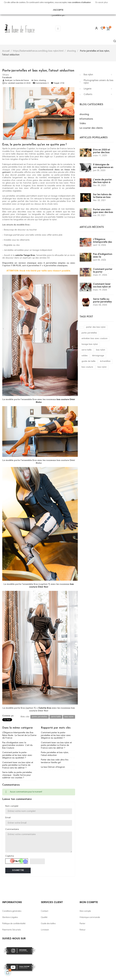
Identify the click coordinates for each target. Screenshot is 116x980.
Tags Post (86, 317)
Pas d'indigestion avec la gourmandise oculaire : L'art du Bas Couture (17, 745)
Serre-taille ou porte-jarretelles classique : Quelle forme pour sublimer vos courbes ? (17, 775)
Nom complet (12, 806)
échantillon (105, 361)
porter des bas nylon (96, 327)
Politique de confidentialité (14, 924)
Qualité (44, 917)
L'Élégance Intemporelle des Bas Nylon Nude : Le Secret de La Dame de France (19, 735)
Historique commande (90, 917)
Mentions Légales (10, 917)
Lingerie (88, 89)
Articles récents (92, 227)
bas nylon (101, 350)
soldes (85, 356)
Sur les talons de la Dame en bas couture (102, 197)
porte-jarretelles (89, 333)
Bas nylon (88, 75)
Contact (45, 911)
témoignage (98, 356)
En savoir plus (102, 3)
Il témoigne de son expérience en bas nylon (103, 167)
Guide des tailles (48, 924)
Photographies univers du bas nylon (99, 82)
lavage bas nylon (90, 344)
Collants (88, 94)
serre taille (87, 350)
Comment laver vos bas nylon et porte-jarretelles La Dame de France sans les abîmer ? (18, 765)
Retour (83, 930)
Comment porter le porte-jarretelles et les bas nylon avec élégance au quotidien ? (17, 755)
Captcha (10, 856)
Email (8, 818)
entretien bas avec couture (94, 339)
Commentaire (12, 829)
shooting (42, 80)
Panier (82, 924)
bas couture (87, 367)
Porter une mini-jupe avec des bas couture (103, 212)
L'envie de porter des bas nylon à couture (102, 182)
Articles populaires (94, 138)
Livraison (45, 930)
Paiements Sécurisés (12, 930)
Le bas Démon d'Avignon (53, 767)
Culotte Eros (45, 708)
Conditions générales (12, 911)
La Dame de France (21, 80)
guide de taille (89, 361)
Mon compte (85, 911)
